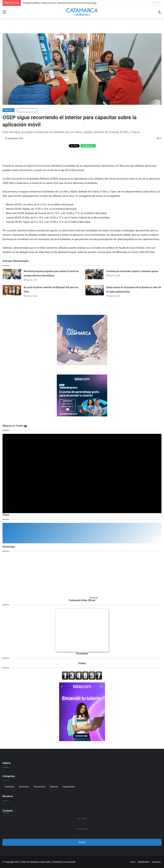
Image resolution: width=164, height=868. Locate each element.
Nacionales (24, 787)
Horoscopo (94, 598)
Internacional (39, 787)
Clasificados (144, 862)
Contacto (8, 811)
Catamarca (8, 110)
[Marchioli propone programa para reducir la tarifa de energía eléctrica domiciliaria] (12, 274)
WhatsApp (88, 146)
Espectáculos (69, 787)
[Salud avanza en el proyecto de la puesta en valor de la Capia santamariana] (95, 290)
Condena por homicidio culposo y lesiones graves (132, 271)
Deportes (54, 787)
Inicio (133, 862)
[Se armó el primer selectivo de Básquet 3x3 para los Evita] (12, 290)
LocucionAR (70, 862)
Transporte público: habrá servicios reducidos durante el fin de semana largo (59, 3)
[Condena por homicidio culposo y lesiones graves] (95, 274)
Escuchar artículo (27, 110)
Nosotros (8, 796)
